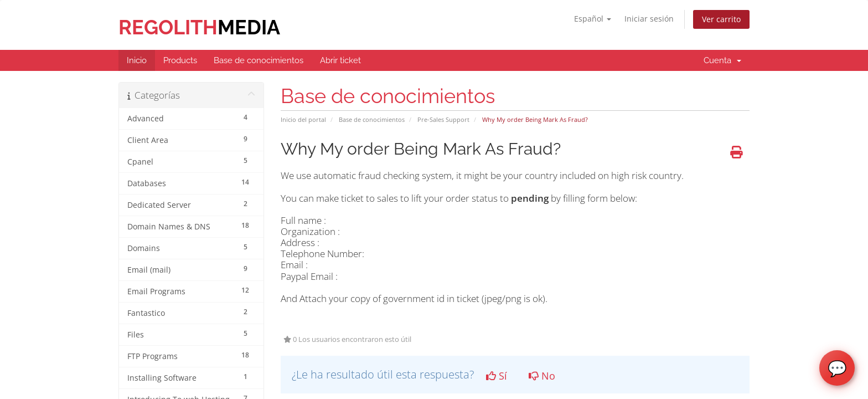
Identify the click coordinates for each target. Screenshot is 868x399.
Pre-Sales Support (443, 119)
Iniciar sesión (649, 19)
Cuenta (722, 60)
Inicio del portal (303, 119)
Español (593, 19)
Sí (497, 376)
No (542, 376)
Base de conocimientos (372, 119)
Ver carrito (721, 19)
